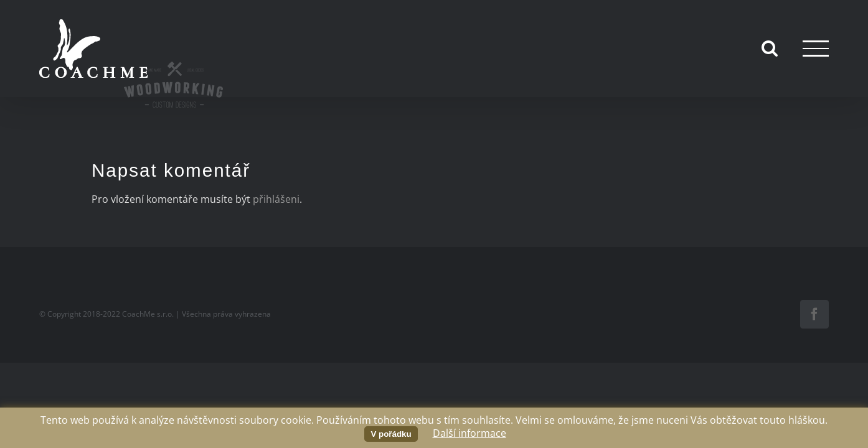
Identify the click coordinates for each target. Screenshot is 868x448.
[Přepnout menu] (816, 48)
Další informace (469, 433)
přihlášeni (276, 199)
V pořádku (391, 434)
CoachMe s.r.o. (148, 314)
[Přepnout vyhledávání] (770, 48)
